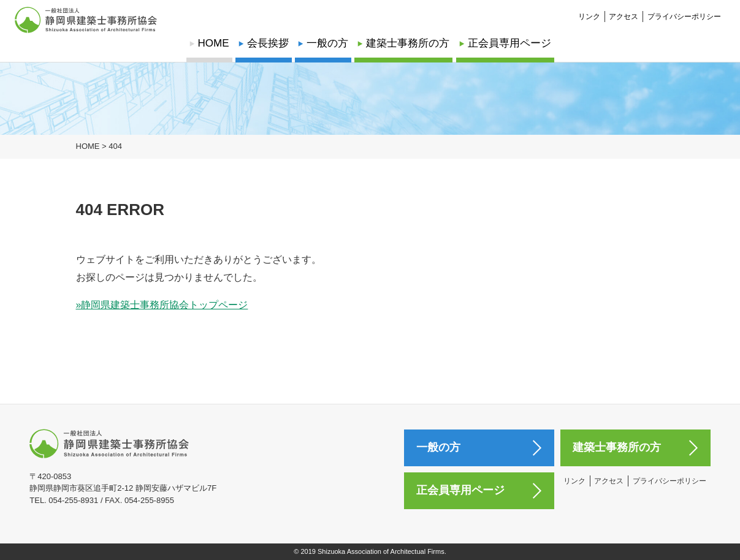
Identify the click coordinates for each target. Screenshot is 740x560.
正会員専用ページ (509, 43)
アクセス (624, 10)
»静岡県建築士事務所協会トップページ (162, 305)
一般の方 (327, 43)
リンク (589, 10)
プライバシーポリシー (684, 10)
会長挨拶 (268, 43)
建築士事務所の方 (408, 43)
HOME (214, 43)
